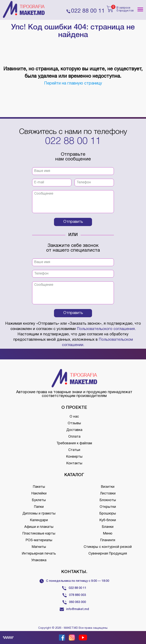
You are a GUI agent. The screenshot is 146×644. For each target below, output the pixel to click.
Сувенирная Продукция (108, 554)
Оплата (74, 437)
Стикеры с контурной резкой (108, 547)
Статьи (74, 450)
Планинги (108, 540)
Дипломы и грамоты (39, 514)
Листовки (108, 494)
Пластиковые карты (39, 534)
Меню (108, 534)
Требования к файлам (74, 443)
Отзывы (74, 423)
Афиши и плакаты (39, 527)
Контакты (74, 463)
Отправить (73, 222)
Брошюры (108, 514)
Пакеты (39, 487)
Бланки (108, 527)
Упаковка (39, 560)
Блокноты (108, 500)
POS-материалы (39, 540)
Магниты (39, 547)
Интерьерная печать (39, 554)
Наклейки (39, 494)
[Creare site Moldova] (8, 638)
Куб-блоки (108, 520)
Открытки (108, 507)
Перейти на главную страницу (73, 83)
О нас (74, 417)
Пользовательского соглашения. (106, 329)
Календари (39, 520)
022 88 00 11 (73, 142)
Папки (39, 507)
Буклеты (39, 500)
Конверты (74, 457)
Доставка (74, 430)
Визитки (108, 487)
